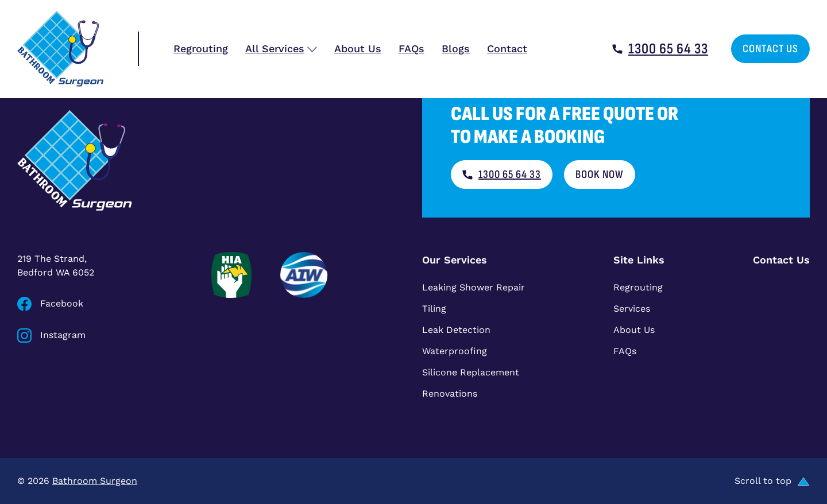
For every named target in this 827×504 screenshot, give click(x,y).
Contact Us (770, 49)
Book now (600, 175)
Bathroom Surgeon (95, 481)
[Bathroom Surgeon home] (60, 49)
